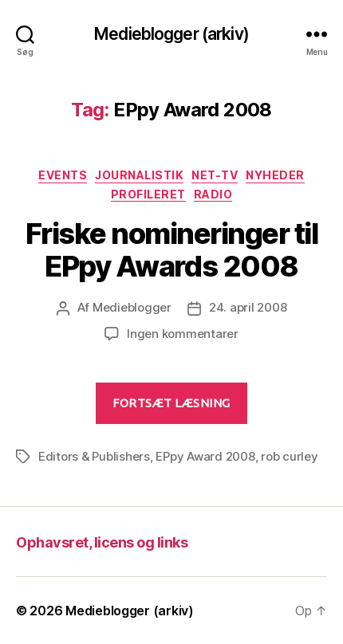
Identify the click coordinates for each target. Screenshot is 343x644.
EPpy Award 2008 (205, 456)
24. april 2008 (248, 307)
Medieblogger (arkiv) (171, 34)
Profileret (148, 194)
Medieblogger (132, 307)
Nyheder (275, 175)
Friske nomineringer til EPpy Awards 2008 (172, 250)
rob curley (289, 456)
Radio (213, 194)
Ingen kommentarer (183, 334)
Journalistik (139, 175)
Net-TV (215, 175)
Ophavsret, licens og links (102, 542)
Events (63, 175)
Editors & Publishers (94, 456)
